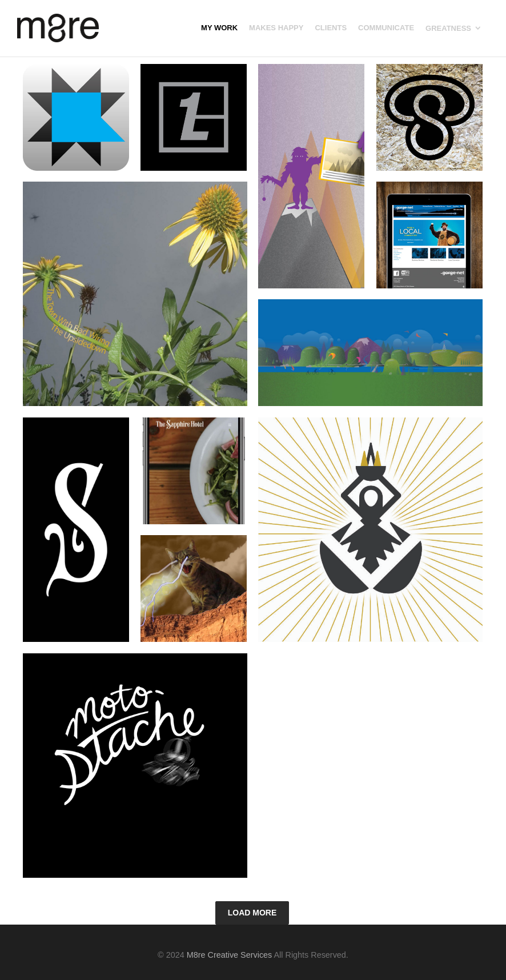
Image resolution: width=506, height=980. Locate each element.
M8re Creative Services (230, 955)
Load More (252, 913)
